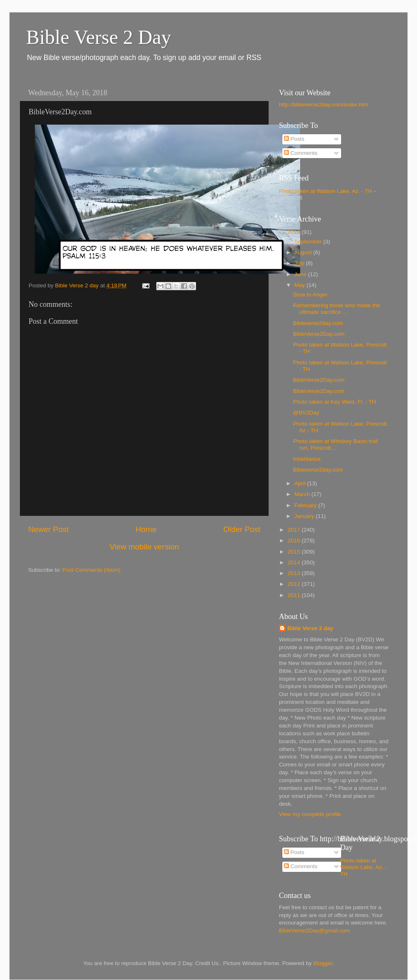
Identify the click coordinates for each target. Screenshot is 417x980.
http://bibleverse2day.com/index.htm (324, 105)
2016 (295, 541)
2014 (295, 562)
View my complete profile (310, 814)
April (301, 483)
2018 (295, 232)
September (309, 242)
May (300, 285)
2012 (295, 584)
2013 (295, 573)
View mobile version (144, 547)
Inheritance (307, 459)
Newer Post (48, 529)
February (306, 505)
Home (146, 529)
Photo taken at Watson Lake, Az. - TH (326, 191)
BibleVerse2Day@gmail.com (314, 931)
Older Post (242, 529)
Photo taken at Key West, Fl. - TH (335, 402)
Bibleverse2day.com (318, 323)
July (300, 263)
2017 (295, 530)
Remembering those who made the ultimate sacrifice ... (337, 309)
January (305, 516)
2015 (295, 552)
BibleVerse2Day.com (319, 334)
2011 (295, 595)
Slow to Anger (310, 295)
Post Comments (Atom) (92, 570)
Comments (301, 153)
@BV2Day (306, 413)
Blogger (323, 963)
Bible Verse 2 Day (99, 37)
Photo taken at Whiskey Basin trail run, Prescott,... (336, 444)
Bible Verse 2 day (310, 628)
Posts (294, 139)
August (304, 252)
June (301, 274)
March (303, 494)
